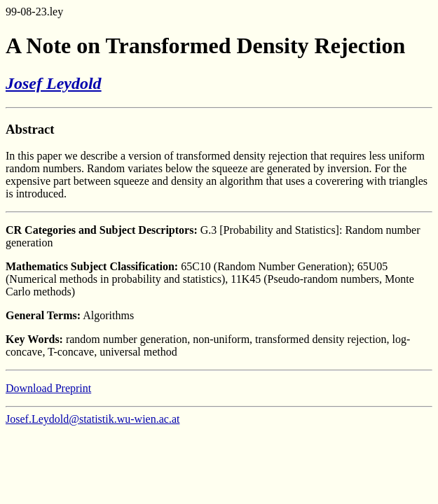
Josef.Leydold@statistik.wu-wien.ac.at (93, 419)
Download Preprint (48, 388)
